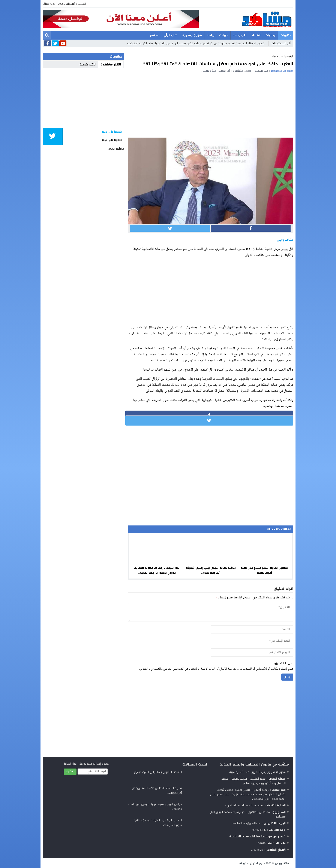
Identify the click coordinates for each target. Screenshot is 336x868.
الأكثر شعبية (88, 65)
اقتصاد (256, 35)
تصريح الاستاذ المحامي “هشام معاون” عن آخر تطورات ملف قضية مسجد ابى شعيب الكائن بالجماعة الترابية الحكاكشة (196, 43)
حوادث (223, 35)
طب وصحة (240, 35)
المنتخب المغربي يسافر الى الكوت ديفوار (158, 772)
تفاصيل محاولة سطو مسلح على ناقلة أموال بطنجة (264, 570)
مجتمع (154, 35)
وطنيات (271, 35)
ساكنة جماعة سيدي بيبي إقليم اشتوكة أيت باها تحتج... (211, 570)
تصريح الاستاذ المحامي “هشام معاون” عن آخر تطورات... (157, 790)
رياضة (211, 35)
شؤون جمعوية (192, 35)
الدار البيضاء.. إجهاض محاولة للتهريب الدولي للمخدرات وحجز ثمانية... (157, 570)
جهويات (286, 35)
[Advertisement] (211, 104)
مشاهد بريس (116, 149)
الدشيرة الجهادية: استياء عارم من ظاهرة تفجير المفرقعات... (158, 823)
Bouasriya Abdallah (282, 71)
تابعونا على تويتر (112, 140)
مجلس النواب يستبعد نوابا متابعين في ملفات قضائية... (155, 806)
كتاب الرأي (170, 35)
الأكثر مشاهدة (111, 65)
